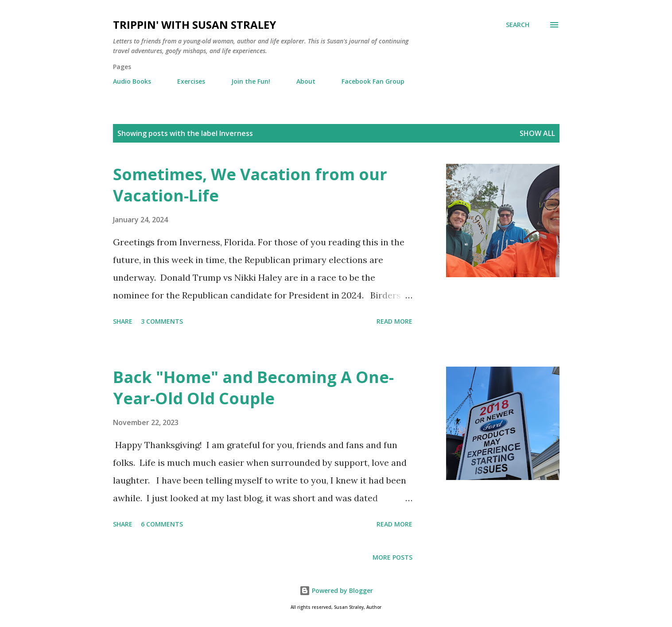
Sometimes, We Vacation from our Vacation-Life (250, 185)
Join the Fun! (251, 81)
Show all (537, 133)
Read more (394, 321)
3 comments (162, 321)
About (306, 81)
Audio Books (132, 81)
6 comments (162, 524)
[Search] (518, 25)
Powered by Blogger (336, 590)
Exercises (191, 81)
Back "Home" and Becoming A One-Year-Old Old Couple (253, 388)
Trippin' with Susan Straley (194, 25)
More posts (392, 557)
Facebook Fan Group (373, 81)
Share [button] (123, 321)
